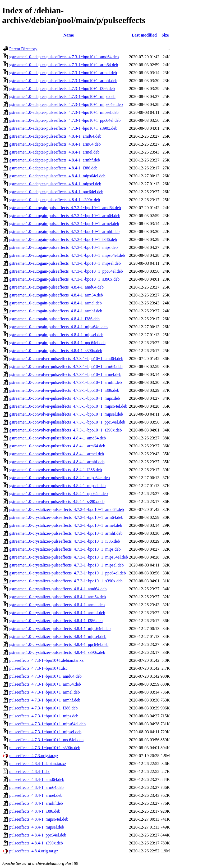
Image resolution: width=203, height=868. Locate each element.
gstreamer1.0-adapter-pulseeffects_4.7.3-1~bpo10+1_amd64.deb (64, 57)
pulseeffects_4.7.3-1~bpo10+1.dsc (38, 668)
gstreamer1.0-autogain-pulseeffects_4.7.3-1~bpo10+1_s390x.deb (64, 279)
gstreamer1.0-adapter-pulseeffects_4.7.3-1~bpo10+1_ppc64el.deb (65, 120)
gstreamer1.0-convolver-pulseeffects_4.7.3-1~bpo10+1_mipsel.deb (66, 414)
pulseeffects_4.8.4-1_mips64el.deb (39, 819)
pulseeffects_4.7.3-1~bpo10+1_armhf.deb (45, 700)
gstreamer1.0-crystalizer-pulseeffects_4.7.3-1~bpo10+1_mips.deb (65, 549)
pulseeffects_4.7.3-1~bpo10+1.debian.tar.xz (46, 660)
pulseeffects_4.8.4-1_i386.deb (35, 811)
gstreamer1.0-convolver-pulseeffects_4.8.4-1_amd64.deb (57, 438)
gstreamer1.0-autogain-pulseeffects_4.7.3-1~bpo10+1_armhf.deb (64, 231)
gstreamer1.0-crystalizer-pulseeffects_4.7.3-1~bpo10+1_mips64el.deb (69, 557)
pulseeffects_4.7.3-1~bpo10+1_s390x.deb (45, 748)
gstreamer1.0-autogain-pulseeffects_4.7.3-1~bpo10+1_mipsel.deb (65, 263)
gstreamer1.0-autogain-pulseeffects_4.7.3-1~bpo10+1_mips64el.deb (67, 255)
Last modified (144, 35)
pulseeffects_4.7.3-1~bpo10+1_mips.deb (44, 716)
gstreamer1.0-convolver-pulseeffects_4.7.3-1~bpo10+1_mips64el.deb (68, 406)
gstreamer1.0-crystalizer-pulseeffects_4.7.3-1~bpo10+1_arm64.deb (66, 517)
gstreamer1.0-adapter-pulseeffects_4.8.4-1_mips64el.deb (57, 176)
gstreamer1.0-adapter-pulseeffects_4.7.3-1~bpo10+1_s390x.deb (63, 128)
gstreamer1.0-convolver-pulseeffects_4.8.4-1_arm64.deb (57, 446)
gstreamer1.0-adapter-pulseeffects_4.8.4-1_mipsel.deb (55, 184)
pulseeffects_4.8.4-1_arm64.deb (36, 787)
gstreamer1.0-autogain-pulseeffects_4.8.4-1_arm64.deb (56, 295)
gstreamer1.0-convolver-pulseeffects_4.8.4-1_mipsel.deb (57, 486)
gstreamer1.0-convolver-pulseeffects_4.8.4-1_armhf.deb (57, 462)
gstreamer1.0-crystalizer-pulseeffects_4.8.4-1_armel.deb (57, 605)
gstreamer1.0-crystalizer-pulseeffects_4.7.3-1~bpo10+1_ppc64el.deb (68, 573)
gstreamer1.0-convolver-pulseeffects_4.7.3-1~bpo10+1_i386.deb (64, 390)
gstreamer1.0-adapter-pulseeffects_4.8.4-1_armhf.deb (55, 160)
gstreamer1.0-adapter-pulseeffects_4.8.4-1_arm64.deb (55, 144)
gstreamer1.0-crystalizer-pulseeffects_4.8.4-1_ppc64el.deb (59, 644)
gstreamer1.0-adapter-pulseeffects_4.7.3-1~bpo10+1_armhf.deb (63, 81)
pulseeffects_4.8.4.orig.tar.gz (34, 851)
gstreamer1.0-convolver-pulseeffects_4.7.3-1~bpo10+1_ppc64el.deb (67, 422)
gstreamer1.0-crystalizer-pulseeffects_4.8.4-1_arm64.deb (57, 597)
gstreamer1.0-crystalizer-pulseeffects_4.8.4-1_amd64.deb (58, 589)
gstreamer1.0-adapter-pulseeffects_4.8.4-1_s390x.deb (55, 200)
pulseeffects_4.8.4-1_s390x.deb (36, 843)
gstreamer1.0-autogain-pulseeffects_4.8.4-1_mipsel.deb (56, 335)
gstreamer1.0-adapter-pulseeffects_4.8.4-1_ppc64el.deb (56, 192)
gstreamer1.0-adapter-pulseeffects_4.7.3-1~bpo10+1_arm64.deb (64, 65)
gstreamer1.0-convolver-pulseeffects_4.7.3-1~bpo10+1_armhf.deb (66, 382)
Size (165, 35)
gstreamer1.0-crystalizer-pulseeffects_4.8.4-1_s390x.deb (57, 652)
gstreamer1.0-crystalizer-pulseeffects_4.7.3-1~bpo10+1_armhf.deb (66, 533)
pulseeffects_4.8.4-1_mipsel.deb (37, 827)
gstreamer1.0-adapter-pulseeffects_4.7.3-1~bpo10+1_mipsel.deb (64, 112)
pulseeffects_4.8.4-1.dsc (30, 772)
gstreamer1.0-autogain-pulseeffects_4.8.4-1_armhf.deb (56, 311)
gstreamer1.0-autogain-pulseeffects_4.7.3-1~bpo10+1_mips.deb (63, 247)
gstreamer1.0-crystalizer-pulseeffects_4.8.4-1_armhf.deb (57, 613)
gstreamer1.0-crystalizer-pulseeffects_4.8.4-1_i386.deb (56, 621)
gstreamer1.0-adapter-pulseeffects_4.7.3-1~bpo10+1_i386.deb (62, 89)
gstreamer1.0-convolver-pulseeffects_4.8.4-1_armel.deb (57, 454)
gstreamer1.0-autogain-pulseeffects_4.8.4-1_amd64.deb (56, 287)
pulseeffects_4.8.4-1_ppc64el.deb (38, 835)
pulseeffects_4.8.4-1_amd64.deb (37, 779)
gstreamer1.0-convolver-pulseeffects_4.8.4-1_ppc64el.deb (59, 494)
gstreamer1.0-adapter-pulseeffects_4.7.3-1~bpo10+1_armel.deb (63, 73)
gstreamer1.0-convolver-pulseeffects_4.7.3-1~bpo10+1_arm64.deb (66, 366)
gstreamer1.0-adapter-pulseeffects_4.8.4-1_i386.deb (53, 168)
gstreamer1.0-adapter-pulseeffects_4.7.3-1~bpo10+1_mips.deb (62, 96)
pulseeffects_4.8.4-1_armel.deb (36, 795)
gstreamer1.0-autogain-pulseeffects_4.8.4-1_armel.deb (56, 303)
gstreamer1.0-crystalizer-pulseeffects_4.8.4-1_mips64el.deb (60, 629)
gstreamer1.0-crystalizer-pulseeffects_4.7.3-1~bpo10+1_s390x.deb (66, 581)
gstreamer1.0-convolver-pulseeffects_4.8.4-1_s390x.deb (57, 502)
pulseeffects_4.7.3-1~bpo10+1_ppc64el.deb (46, 740)
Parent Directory (23, 49)
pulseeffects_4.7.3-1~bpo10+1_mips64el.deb (47, 724)
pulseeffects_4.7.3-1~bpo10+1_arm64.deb (45, 684)
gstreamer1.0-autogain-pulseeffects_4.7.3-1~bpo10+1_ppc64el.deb (66, 271)
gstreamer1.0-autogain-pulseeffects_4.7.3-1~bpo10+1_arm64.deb (65, 216)
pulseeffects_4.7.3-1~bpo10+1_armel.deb (45, 692)
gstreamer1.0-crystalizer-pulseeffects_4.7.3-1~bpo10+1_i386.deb (65, 541)
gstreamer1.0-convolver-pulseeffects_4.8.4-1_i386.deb (56, 470)
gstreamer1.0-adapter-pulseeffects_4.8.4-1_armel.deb (54, 152)
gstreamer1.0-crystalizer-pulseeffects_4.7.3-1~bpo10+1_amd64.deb (67, 509)
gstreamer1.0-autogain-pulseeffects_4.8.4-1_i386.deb (54, 319)
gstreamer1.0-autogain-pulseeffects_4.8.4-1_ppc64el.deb (57, 343)
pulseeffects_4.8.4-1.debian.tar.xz (38, 764)
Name (68, 35)
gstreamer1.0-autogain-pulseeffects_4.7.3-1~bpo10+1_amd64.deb (65, 208)
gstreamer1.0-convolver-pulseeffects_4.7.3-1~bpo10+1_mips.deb (65, 398)
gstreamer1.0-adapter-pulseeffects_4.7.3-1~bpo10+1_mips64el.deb (66, 104)
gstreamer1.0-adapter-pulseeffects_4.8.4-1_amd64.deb (55, 136)
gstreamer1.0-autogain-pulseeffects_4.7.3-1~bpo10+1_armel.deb (64, 224)
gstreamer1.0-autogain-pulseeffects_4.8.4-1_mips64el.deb (58, 327)
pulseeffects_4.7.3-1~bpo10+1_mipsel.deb (45, 732)
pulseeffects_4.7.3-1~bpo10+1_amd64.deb (45, 676)
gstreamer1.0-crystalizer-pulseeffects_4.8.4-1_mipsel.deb (58, 637)
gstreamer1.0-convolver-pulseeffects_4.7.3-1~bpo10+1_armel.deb (65, 374)
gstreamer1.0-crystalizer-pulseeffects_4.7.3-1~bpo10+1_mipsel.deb (66, 565)
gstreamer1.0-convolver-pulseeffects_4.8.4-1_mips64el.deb (60, 478)
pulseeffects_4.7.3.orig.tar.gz (34, 756)
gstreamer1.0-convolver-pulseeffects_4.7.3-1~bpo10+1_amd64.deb (66, 359)
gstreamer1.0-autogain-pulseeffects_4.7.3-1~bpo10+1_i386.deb (63, 239)
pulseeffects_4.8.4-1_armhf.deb (36, 803)
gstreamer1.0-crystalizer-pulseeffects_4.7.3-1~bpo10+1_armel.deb (66, 525)
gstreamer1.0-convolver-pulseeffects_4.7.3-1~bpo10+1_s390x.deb (66, 430)
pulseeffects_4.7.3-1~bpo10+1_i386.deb (43, 708)
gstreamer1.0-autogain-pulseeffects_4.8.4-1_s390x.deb (56, 351)
